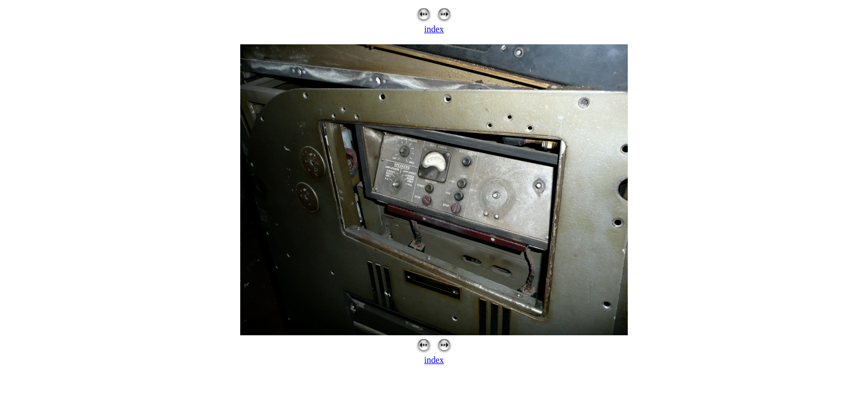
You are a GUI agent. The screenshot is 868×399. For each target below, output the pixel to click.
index (434, 29)
